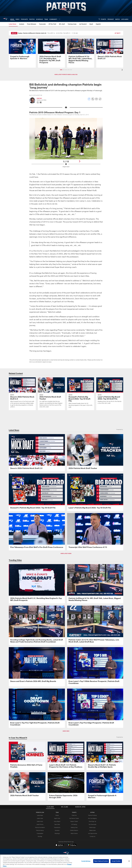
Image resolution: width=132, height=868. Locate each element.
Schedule (57, 830)
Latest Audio (40, 821)
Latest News (40, 815)
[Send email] (96, 100)
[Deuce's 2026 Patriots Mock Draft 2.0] (110, 50)
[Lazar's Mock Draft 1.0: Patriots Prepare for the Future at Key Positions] (66, 756)
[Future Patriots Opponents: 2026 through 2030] (66, 786)
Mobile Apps (92, 827)
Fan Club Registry (92, 818)
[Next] (80, 161)
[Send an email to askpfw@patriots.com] (41, 102)
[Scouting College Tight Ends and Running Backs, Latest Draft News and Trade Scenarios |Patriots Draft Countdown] (37, 625)
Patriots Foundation (40, 827)
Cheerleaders (40, 833)
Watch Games (74, 833)
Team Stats (57, 824)
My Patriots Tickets (74, 818)
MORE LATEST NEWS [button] (66, 553)
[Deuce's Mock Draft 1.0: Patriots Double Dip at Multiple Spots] (105, 756)
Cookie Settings (86, 861)
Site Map (40, 836)
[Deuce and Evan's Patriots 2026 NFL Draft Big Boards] (37, 666)
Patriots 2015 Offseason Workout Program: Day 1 (55, 112)
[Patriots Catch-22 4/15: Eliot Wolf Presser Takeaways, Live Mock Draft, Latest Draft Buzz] (95, 625)
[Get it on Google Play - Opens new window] (72, 846)
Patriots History (40, 830)
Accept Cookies (116, 861)
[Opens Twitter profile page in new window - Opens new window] (38, 102)
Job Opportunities (92, 833)
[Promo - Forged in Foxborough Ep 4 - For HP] (22, 50)
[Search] (99, 19)
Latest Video (40, 818)
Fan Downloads (92, 824)
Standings (57, 833)
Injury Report (57, 821)
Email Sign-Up (92, 821)
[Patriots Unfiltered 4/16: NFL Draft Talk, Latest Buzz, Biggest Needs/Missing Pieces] (81, 52)
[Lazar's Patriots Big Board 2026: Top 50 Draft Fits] (110, 392)
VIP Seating (74, 824)
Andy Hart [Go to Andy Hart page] (39, 98)
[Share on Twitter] (93, 100)
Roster (57, 815)
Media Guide (92, 830)
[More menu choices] (59, 19)
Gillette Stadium (74, 830)
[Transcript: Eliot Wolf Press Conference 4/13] (95, 532)
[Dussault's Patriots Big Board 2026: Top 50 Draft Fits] (81, 394)
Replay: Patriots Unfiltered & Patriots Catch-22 (32, 33)
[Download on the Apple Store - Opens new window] (59, 845)
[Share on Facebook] (89, 100)
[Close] (129, 861)
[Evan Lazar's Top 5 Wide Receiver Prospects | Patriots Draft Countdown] (95, 667)
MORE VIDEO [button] (66, 731)
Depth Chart (57, 818)
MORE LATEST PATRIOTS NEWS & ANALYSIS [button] (66, 74)
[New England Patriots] (66, 853)
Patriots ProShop (92, 815)
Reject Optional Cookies (101, 861)
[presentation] (122, 70)
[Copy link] (100, 99)
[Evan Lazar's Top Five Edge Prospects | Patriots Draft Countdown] (95, 708)
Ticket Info (74, 815)
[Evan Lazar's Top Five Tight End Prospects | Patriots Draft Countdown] (37, 708)
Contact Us (92, 836)
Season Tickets (74, 821)
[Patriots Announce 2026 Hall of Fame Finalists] (27, 756)
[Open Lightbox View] (66, 144)
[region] (66, 861)
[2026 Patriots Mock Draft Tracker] (51, 394)
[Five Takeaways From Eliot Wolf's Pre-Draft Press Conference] (37, 532)
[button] (61, 70)
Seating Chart (74, 827)
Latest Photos (40, 824)
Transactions (57, 827)
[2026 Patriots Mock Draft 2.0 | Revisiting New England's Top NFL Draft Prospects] (51, 52)
